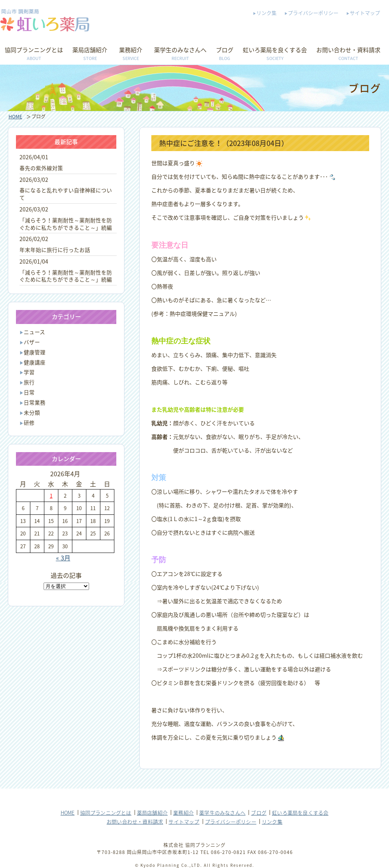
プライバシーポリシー (313, 13)
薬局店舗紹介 (90, 54)
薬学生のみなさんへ (180, 54)
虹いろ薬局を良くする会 (275, 54)
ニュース (34, 332)
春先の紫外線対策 (41, 168)
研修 (29, 423)
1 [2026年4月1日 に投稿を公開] (51, 496)
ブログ (225, 54)
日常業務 (35, 402)
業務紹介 (131, 54)
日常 (29, 392)
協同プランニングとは (34, 54)
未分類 (32, 412)
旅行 (29, 382)
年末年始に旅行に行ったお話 (55, 250)
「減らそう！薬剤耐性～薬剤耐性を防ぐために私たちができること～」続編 (66, 224)
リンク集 (266, 13)
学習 (29, 372)
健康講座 (35, 362)
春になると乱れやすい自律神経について (66, 194)
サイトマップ (365, 13)
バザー (32, 342)
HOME (15, 116)
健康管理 (35, 352)
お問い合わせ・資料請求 (348, 54)
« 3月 (63, 558)
